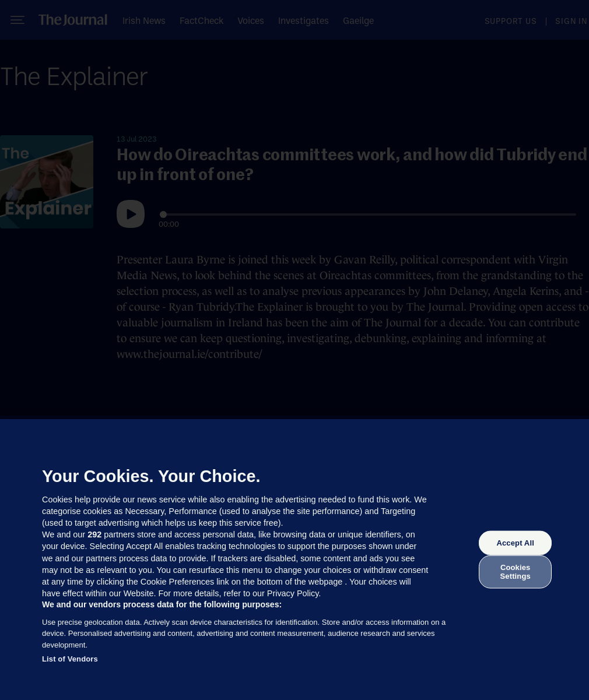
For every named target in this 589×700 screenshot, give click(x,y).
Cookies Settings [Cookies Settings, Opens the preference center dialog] (516, 571)
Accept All (515, 543)
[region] (294, 560)
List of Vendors (70, 659)
